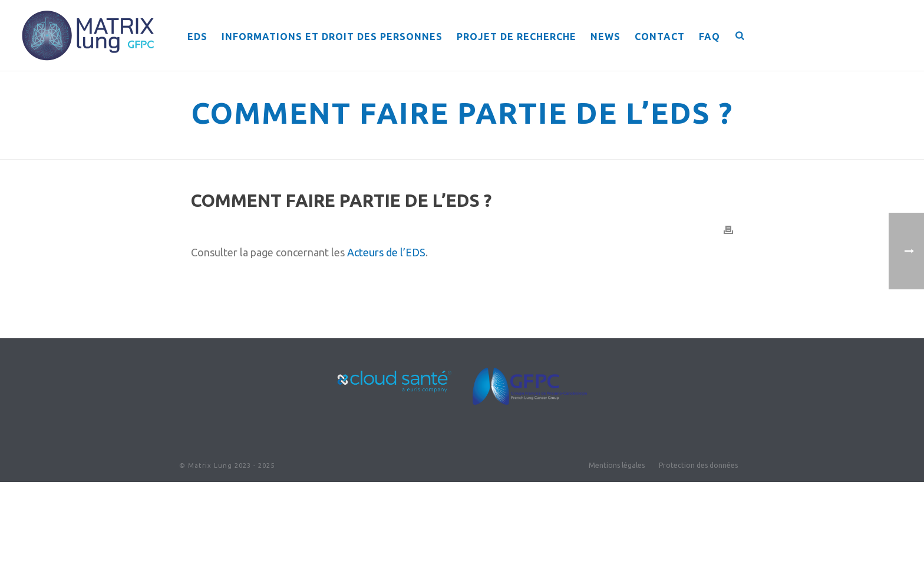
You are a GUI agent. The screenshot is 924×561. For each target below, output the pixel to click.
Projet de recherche (517, 37)
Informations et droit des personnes (332, 37)
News (605, 37)
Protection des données (698, 465)
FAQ (709, 37)
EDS (197, 37)
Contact (660, 37)
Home (557, 148)
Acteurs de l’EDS (386, 252)
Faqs (584, 148)
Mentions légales (617, 465)
